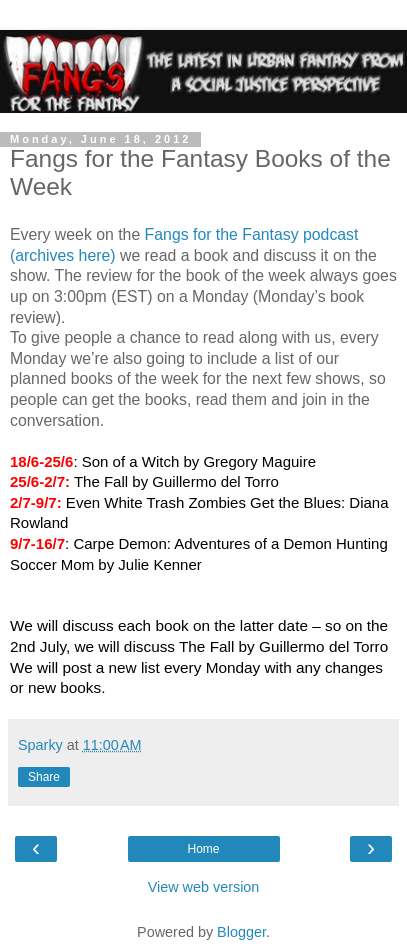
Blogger (241, 932)
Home (203, 849)
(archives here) (63, 255)
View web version (204, 887)
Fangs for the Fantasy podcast (252, 234)
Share (44, 777)
